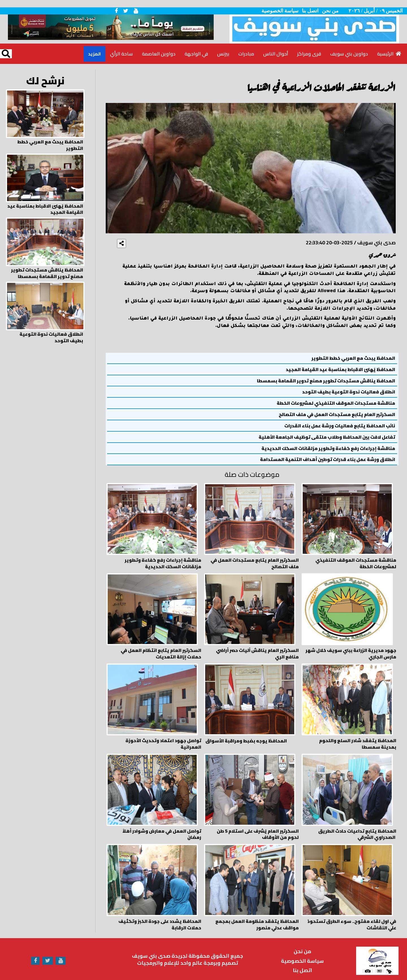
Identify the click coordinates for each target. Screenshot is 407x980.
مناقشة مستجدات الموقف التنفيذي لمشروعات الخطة (336, 403)
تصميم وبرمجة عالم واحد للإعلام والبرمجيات (188, 954)
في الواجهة (196, 54)
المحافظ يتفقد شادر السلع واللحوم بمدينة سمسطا (358, 738)
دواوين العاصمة (159, 54)
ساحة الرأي (121, 54)
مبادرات (246, 54)
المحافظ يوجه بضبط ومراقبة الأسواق (246, 735)
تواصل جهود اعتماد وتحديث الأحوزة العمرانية (163, 738)
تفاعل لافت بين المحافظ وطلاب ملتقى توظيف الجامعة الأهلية (327, 437)
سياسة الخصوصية (280, 11)
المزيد (95, 54)
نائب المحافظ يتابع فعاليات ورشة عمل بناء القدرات (340, 426)
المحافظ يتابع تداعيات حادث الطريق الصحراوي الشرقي (357, 827)
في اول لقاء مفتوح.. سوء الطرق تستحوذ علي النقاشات (352, 915)
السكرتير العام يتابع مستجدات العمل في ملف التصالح (337, 414)
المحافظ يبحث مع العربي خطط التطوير (353, 358)
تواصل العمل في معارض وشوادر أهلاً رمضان (162, 827)
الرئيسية (389, 54)
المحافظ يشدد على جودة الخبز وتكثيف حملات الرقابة (160, 915)
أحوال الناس (276, 54)
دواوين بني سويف (349, 54)
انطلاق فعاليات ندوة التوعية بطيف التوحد (349, 392)
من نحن (330, 11)
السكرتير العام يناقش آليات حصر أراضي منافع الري (257, 650)
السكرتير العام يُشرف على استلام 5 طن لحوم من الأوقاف (258, 827)
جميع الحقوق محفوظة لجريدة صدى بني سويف (188, 946)
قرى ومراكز (309, 54)
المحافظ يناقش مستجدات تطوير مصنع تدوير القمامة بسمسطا (326, 381)
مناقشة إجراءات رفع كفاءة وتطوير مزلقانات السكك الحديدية (328, 448)
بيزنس (223, 54)
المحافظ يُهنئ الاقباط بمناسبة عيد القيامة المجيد (340, 370)
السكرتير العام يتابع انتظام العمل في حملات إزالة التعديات (161, 650)
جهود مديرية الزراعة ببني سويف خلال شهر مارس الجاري (351, 650)
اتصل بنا (310, 11)
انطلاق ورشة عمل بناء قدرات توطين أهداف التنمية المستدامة (328, 459)
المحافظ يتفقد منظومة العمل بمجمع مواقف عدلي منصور (257, 915)
